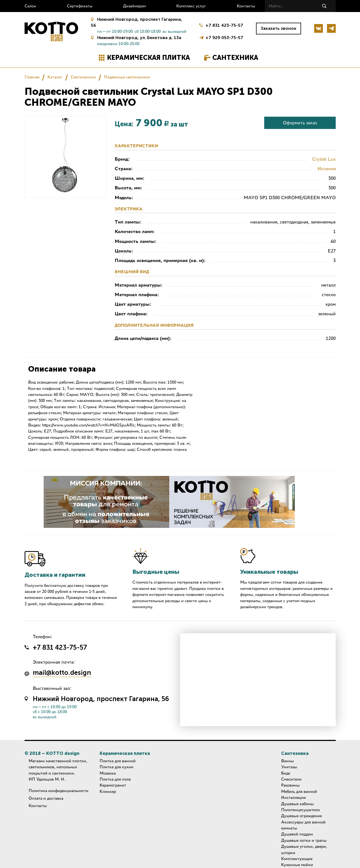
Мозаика (108, 773)
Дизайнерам (134, 6)
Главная (32, 77)
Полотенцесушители (301, 810)
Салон (30, 6)
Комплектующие (297, 859)
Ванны (288, 761)
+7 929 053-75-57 (224, 37)
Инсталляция (293, 797)
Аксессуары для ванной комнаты (303, 825)
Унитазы (289, 767)
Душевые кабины (297, 804)
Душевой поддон (297, 834)
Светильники (83, 77)
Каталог (55, 77)
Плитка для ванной (118, 761)
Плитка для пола (115, 779)
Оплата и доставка (46, 798)
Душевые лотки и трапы (304, 840)
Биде (286, 773)
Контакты (246, 6)
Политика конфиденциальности (59, 791)
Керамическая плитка (148, 58)
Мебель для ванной (299, 791)
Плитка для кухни (117, 767)
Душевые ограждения (301, 816)
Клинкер (108, 791)
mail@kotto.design (62, 673)
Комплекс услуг (191, 6)
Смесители (291, 779)
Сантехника (235, 58)
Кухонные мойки (297, 865)
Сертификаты (80, 6)
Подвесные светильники (127, 77)
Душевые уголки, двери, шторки (304, 849)
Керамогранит (113, 785)
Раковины (290, 785)
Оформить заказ (300, 123)
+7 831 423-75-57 (224, 25)
